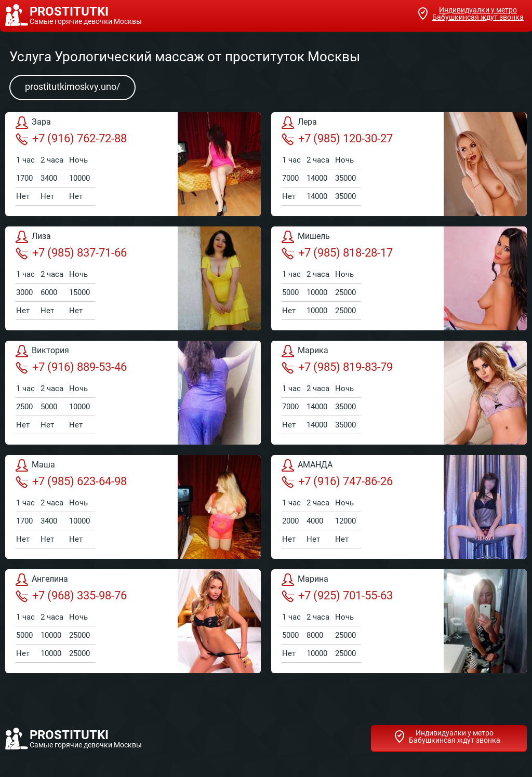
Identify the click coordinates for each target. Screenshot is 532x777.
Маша (35, 465)
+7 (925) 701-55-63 (337, 596)
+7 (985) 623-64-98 (71, 481)
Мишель (306, 237)
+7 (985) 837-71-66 (71, 253)
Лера (299, 123)
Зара (33, 123)
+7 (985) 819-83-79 (337, 367)
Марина (305, 580)
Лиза (33, 237)
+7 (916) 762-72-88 (71, 139)
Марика (305, 351)
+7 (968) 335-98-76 (71, 596)
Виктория (42, 351)
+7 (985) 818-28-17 (337, 253)
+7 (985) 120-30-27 (337, 139)
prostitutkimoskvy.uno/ (72, 86)
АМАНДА (307, 465)
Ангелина (42, 580)
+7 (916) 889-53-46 (71, 367)
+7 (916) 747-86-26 (337, 481)
